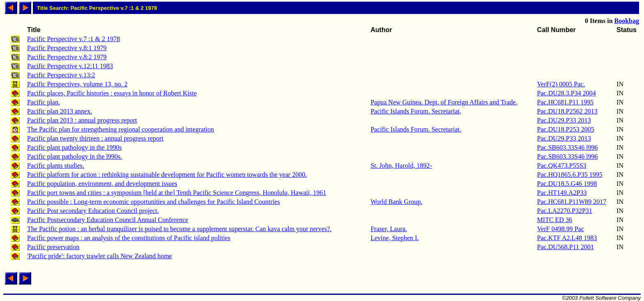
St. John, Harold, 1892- (401, 166)
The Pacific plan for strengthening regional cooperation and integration (121, 129)
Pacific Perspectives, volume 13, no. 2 (77, 84)
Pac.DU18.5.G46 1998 (567, 184)
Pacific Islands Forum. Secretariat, (416, 111)
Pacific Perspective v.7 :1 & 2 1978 (74, 39)
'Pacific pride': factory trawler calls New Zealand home (100, 256)
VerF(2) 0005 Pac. (561, 84)
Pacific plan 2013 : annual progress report (82, 120)
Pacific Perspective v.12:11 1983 (70, 66)
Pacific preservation (53, 247)
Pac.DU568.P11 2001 (566, 247)
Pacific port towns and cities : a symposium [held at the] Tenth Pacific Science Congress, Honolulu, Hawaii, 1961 (177, 193)
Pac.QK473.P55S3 (562, 166)
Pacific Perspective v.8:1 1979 (67, 48)
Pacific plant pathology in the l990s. (75, 156)
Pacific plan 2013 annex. (60, 111)
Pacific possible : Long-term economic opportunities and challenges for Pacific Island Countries (153, 202)
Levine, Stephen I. (394, 238)
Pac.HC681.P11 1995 (566, 102)
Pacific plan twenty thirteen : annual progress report (95, 138)
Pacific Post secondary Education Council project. (93, 211)
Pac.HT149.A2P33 (562, 193)
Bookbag (627, 21)
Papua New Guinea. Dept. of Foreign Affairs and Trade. (444, 102)
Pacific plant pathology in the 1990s (75, 147)
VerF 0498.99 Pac (561, 229)
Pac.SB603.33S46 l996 (568, 147)
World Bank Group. (396, 202)
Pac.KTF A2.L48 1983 (567, 238)
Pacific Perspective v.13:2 (61, 75)
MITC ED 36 (555, 220)
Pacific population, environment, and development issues (102, 184)
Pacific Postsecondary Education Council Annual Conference (108, 220)
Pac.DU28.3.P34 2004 (567, 93)
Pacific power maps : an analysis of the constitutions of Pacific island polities (129, 238)
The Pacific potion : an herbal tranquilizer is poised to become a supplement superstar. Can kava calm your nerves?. (179, 229)
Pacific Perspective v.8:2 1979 (67, 57)
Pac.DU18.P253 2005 (566, 129)
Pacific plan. (44, 102)
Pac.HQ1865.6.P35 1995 (570, 175)
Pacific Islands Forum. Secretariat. (416, 129)
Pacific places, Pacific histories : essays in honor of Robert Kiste (112, 93)
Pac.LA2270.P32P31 (565, 211)
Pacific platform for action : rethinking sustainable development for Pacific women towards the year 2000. (167, 175)
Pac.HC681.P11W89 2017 (572, 202)
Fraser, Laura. (389, 229)
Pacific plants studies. (56, 166)
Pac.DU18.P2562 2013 (567, 111)
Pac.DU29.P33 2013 (564, 120)
